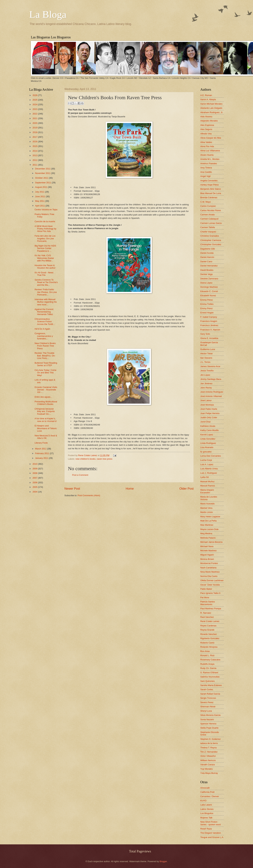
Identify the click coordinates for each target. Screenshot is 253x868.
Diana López (206, 283)
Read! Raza (206, 829)
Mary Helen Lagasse (210, 517)
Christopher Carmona (211, 240)
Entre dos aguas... (43, 397)
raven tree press (104, 459)
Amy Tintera (206, 168)
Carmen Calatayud (209, 219)
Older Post (186, 489)
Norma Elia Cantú (209, 576)
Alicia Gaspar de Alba (211, 138)
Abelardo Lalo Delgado (211, 108)
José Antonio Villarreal (211, 396)
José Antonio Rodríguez (212, 392)
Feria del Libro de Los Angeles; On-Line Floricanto (45, 238)
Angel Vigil (205, 176)
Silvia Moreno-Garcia (210, 715)
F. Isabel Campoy (209, 317)
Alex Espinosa (207, 125)
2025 (35, 100)
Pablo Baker (206, 589)
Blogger (163, 861)
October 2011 (42, 178)
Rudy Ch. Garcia (208, 668)
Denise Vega (206, 274)
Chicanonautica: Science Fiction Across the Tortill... (45, 322)
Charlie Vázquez (208, 232)
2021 (35, 118)
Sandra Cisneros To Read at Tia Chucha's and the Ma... (46, 282)
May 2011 (40, 201)
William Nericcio (208, 760)
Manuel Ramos (208, 486)
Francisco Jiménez (209, 325)
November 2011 (43, 173)
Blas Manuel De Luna (211, 193)
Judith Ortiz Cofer (209, 417)
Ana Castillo (206, 172)
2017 (35, 137)
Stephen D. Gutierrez (210, 739)
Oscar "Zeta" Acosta (210, 585)
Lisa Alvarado (207, 447)
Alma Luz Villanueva (210, 151)
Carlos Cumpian (208, 206)
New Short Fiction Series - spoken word (210, 823)
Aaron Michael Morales (211, 104)
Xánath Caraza (208, 765)
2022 (35, 114)
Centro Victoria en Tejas (46, 210)
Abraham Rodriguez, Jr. (212, 112)
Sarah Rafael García (210, 694)
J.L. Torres (205, 362)
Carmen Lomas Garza (211, 223)
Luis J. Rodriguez (209, 473)
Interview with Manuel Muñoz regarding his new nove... (46, 302)
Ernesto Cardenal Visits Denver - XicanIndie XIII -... (46, 390)
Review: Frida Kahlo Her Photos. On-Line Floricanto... (46, 292)
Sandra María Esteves (211, 685)
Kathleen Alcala (208, 426)
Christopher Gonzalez (211, 244)
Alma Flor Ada (207, 146)
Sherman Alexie (208, 707)
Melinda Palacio (208, 538)
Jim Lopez (205, 375)
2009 (35, 469)
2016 (35, 142)
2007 (35, 478)
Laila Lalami (206, 805)
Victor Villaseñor (208, 756)
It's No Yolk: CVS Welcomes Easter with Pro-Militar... (44, 258)
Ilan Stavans (206, 358)
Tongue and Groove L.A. (212, 837)
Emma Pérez (207, 300)
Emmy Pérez (207, 308)
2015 (35, 146)
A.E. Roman (206, 95)
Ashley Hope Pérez (210, 185)
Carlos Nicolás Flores (211, 210)
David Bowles (207, 270)
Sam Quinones (207, 681)
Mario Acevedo (207, 504)
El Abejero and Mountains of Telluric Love (46, 428)
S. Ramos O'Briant (209, 673)
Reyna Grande (207, 630)
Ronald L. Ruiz (207, 655)
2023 (35, 109)
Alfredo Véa (206, 134)
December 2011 (43, 169)
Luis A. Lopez (207, 464)
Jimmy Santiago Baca (211, 379)
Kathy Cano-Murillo (209, 430)
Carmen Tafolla (208, 227)
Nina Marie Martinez (210, 572)
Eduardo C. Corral (209, 291)
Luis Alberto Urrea (209, 469)
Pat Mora (205, 597)
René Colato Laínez (210, 621)
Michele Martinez (208, 551)
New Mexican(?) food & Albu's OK (46, 437)
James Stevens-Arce (210, 366)
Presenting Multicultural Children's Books (46, 403)
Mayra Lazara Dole (209, 529)
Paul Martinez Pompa (211, 609)
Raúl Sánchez (207, 617)
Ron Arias (205, 651)
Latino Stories (207, 809)
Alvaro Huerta (207, 155)
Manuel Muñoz (207, 482)
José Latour (206, 400)
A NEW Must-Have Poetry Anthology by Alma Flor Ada (45, 229)
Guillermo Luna (208, 349)
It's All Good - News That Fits (44, 274)
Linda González (208, 439)
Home (130, 489)
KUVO (203, 801)
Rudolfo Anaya (207, 664)
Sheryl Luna (206, 711)
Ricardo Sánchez (209, 634)
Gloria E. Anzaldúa (209, 338)
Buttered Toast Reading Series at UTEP (46, 364)
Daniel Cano (206, 261)
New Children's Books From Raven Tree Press (45, 346)
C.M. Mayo (206, 202)
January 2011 (42, 458)
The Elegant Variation (211, 833)
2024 (35, 104)
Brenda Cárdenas (209, 197)
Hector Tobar (206, 353)
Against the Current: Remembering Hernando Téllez (44, 312)
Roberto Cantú (207, 643)
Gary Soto (205, 334)
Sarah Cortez (207, 689)
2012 (35, 160)
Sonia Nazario (207, 719)
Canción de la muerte (45, 221)
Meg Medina (206, 533)
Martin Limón (207, 512)
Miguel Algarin (207, 555)
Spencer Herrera (208, 724)
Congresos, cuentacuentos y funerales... (44, 336)
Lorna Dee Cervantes (211, 456)
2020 (35, 123)
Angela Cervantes (209, 181)
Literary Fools (41, 443)
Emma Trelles (207, 304)
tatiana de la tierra (209, 743)
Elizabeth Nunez (208, 296)
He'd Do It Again (42, 329)
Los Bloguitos (207, 813)
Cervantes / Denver (210, 796)
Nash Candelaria (208, 568)
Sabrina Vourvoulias (210, 677)
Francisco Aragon (209, 321)
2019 (35, 128)
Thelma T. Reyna (208, 748)
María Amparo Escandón (207, 491)
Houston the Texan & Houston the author (45, 267)
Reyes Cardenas (208, 626)
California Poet (207, 792)
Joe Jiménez (206, 383)
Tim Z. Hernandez (209, 752)
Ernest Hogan (207, 313)
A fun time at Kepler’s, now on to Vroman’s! (46, 420)
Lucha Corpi (206, 460)
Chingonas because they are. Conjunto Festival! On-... (45, 411)
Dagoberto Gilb (208, 249)
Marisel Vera (206, 508)
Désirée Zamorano (209, 279)
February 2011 (42, 453)
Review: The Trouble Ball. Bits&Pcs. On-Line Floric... (45, 356)
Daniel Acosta (207, 253)
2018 (35, 132)
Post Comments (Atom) (89, 495)
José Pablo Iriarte (209, 409)
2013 (35, 155)
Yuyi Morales (207, 769)
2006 (35, 483)
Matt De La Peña (208, 521)
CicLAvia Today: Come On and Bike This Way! (45, 373)
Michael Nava (207, 546)
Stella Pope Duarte (209, 728)
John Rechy (206, 388)
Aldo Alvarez (206, 117)
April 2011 (40, 206)
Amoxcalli (205, 788)
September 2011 (43, 183)
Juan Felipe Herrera (210, 413)
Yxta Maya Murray (209, 773)
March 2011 (41, 449)
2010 (35, 464)
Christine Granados (210, 236)
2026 (35, 95)
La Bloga (48, 14)
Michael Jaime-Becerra (211, 542)
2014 (35, 151)
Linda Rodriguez (208, 443)
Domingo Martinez (209, 287)
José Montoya (207, 405)
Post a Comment (80, 475)
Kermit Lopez (207, 435)
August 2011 (41, 187)
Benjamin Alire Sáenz (211, 189)
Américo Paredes (209, 163)
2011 (35, 165)
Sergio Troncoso (208, 698)
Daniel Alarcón (207, 257)
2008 (35, 473)
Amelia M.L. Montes (210, 159)
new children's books (85, 459)
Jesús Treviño (207, 371)
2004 (35, 492)
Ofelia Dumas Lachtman (212, 580)
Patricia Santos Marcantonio (208, 603)
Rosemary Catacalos (210, 660)
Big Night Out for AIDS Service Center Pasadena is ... (45, 248)
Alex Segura (206, 129)
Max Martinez (207, 525)
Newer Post (72, 489)
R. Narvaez (206, 613)
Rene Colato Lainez (88, 455)
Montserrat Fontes (209, 563)
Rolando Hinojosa (209, 647)
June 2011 (40, 196)
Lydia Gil (205, 477)
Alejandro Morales (209, 121)
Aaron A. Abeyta (208, 99)
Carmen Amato (208, 215)
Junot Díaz (206, 422)
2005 (35, 487)
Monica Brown (207, 559)
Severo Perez (207, 702)
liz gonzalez (206, 452)
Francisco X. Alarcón (210, 330)
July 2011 (40, 192)
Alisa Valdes (206, 142)
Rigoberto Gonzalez (210, 638)
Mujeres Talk (206, 818)
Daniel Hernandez (209, 266)
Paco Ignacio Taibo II (210, 593)
